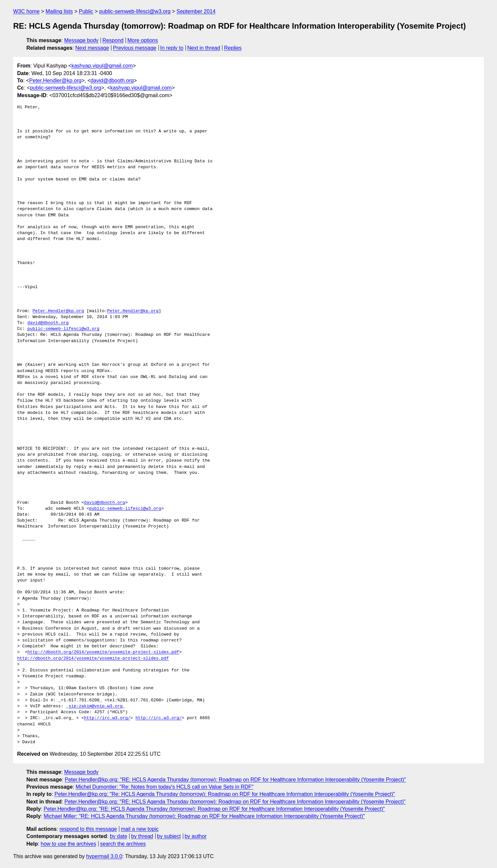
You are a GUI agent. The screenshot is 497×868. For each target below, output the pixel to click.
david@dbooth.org (112, 81)
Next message (92, 48)
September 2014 (196, 11)
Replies (233, 48)
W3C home (26, 11)
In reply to (172, 48)
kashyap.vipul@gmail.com (102, 66)
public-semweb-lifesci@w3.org (135, 11)
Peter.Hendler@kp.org (56, 81)
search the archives (123, 844)
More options (143, 40)
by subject (169, 836)
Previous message (135, 48)
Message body (81, 40)
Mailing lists (59, 11)
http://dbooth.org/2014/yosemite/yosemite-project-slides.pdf (103, 652)
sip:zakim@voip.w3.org (96, 706)
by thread (142, 836)
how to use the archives (69, 844)
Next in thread (204, 48)
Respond (113, 40)
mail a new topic (140, 829)
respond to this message (88, 829)
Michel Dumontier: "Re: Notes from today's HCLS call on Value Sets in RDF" (164, 787)
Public (86, 11)
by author (196, 836)
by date (118, 836)
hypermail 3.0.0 (104, 856)
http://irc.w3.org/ (107, 718)
